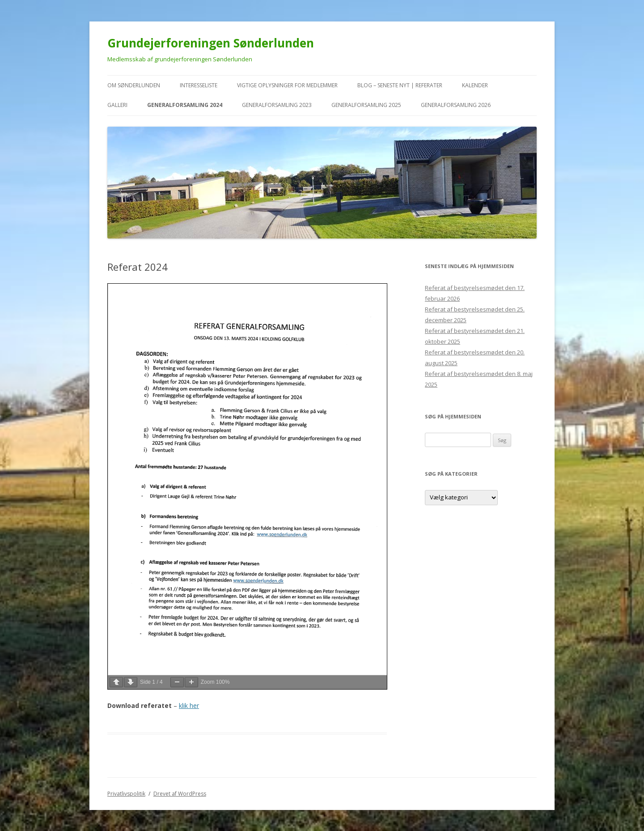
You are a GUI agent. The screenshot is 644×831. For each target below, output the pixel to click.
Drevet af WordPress (180, 794)
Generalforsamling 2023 (277, 105)
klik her (189, 705)
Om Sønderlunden (134, 85)
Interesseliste (199, 85)
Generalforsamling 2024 (185, 105)
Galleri (117, 105)
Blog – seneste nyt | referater (400, 85)
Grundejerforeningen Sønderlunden (211, 43)
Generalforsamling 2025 (366, 105)
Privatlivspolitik (126, 794)
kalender (475, 85)
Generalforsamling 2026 (456, 105)
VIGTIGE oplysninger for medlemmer (287, 85)
